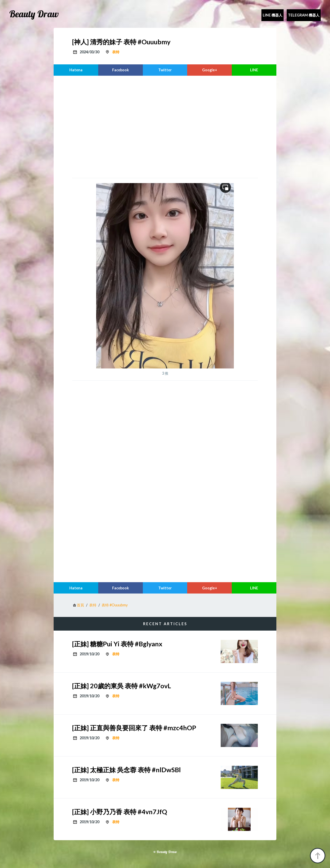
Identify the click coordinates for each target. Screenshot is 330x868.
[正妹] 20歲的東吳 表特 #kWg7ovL (122, 686)
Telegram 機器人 (304, 15)
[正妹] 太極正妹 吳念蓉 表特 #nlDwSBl (126, 770)
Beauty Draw (34, 14)
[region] (165, 126)
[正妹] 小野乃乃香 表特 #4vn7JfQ (120, 812)
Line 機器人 (273, 15)
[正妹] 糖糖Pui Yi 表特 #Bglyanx (117, 644)
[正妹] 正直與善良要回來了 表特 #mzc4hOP (134, 728)
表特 (116, 52)
